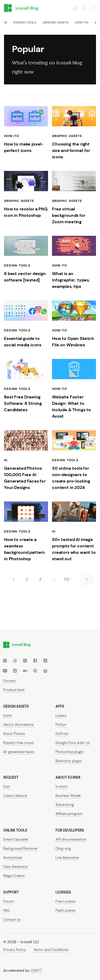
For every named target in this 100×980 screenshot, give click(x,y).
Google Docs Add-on (73, 743)
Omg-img (63, 848)
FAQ (6, 910)
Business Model (68, 796)
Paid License (66, 910)
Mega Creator (14, 876)
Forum (9, 901)
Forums (9, 681)
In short (62, 787)
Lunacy (61, 716)
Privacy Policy (15, 950)
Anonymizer (13, 858)
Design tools (25, 22)
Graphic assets (56, 22)
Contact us (12, 920)
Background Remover (21, 848)
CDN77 (36, 971)
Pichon (61, 725)
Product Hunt (14, 690)
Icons (8, 716)
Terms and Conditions (51, 950)
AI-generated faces (19, 752)
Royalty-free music (19, 743)
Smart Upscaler (16, 839)
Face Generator (16, 867)
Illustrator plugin (69, 761)
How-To (82, 22)
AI (5, 22)
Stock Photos (14, 734)
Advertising (65, 805)
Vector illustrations (19, 725)
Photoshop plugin (70, 752)
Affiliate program (69, 814)
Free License (66, 901)
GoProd (62, 734)
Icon (7, 787)
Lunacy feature (15, 796)
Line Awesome (67, 858)
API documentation (71, 839)
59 (67, 579)
